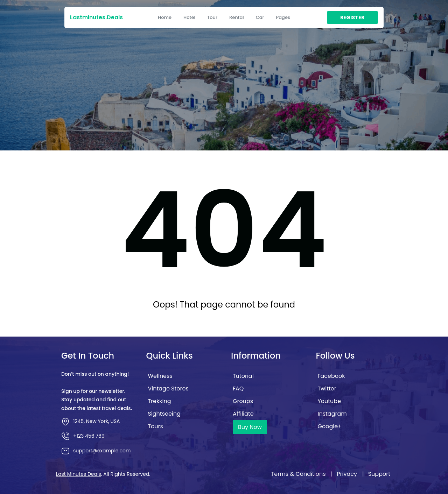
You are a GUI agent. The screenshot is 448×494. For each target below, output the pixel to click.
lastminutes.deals (96, 17)
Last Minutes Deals (79, 474)
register (352, 17)
